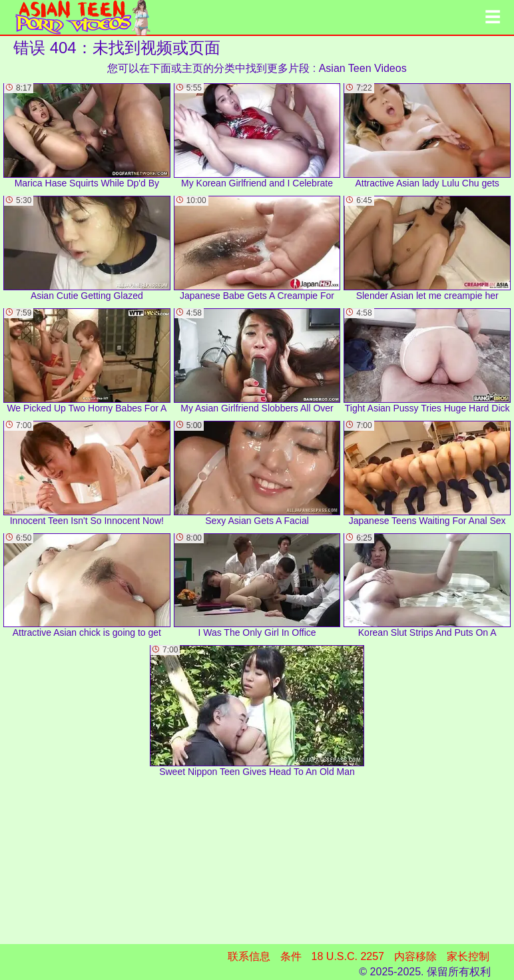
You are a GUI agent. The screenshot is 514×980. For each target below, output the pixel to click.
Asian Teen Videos (363, 68)
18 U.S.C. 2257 (348, 956)
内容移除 (415, 956)
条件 (291, 956)
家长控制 (468, 956)
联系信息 (249, 956)
